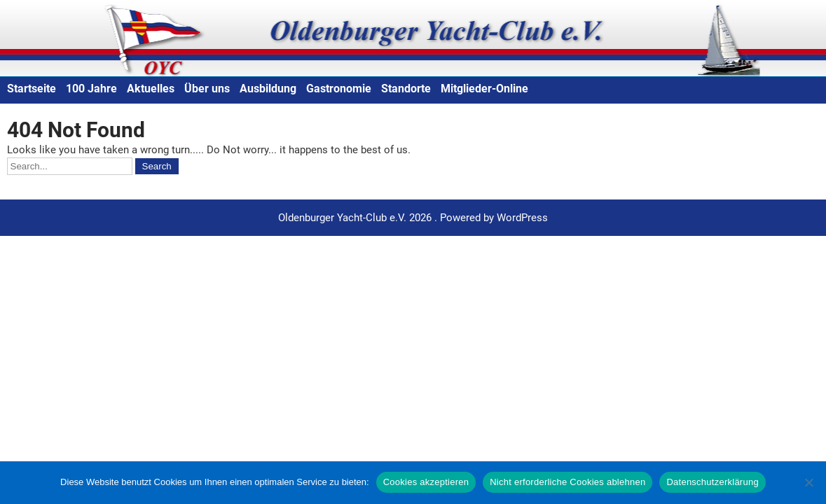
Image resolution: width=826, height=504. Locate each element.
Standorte (406, 89)
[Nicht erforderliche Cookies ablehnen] (808, 482)
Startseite (32, 89)
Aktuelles (151, 89)
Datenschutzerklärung (712, 482)
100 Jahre (91, 89)
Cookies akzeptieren (426, 482)
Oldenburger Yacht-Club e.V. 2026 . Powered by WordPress (413, 218)
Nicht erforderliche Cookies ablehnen (567, 482)
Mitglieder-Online (484, 89)
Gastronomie (339, 89)
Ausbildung (268, 89)
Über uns (207, 89)
